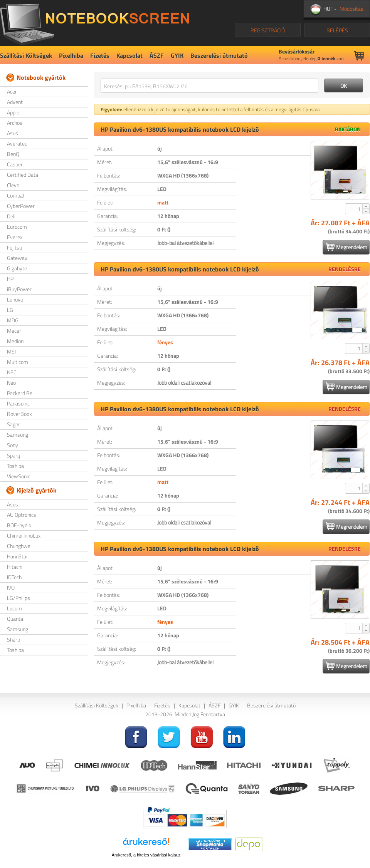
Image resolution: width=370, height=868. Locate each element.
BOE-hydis (19, 525)
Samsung (18, 435)
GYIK (177, 55)
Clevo (13, 185)
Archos (15, 123)
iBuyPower (19, 289)
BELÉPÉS (337, 30)
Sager (13, 424)
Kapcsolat (129, 55)
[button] (366, 206)
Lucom (14, 608)
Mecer (14, 331)
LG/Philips (18, 598)
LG (10, 310)
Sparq (13, 455)
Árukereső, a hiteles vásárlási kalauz (146, 855)
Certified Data (23, 175)
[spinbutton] (354, 209)
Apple (13, 112)
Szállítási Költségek (26, 55)
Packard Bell (21, 393)
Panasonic (18, 403)
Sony (13, 445)
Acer (12, 91)
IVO (11, 587)
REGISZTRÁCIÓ (268, 30)
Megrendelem (346, 247)
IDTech (14, 577)
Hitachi (15, 567)
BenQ (13, 154)
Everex (15, 237)
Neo (11, 383)
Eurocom (17, 227)
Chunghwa (19, 546)
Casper (15, 164)
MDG (13, 320)
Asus (13, 133)
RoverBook (19, 414)
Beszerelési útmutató (219, 55)
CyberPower (21, 206)
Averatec (17, 143)
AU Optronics (22, 515)
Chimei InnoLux (24, 535)
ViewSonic (18, 476)
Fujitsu (14, 247)
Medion (15, 341)
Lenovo (15, 299)
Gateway (17, 258)
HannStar (18, 556)
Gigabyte (17, 268)
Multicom (18, 362)
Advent (15, 102)
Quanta (15, 619)
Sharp (13, 639)
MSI (11, 351)
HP (10, 279)
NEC (12, 372)
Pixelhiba (71, 55)
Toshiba (15, 466)
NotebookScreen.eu (95, 23)
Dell (11, 216)
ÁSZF (157, 55)
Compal (15, 195)
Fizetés (100, 55)
